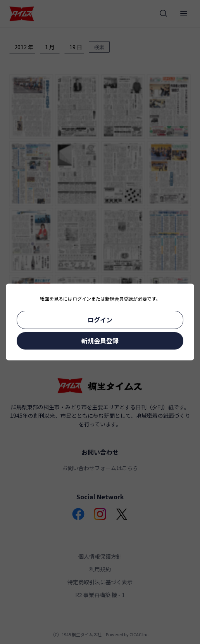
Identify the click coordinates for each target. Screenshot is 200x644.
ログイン (100, 320)
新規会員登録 (100, 341)
